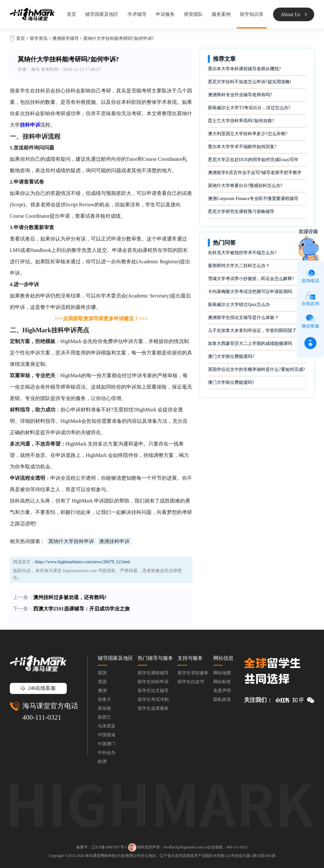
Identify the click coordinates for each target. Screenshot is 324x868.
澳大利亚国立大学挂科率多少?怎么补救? (247, 134)
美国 (102, 682)
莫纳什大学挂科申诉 (71, 541)
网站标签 (222, 682)
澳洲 (102, 691)
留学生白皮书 (191, 682)
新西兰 (104, 717)
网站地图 (222, 673)
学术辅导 (137, 14)
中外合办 (107, 753)
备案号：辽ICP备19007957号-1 (102, 847)
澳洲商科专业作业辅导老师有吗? (240, 95)
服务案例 (221, 14)
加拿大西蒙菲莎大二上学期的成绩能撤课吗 (250, 343)
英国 (102, 673)
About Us (294, 14)
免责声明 (222, 691)
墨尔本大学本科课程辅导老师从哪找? (244, 69)
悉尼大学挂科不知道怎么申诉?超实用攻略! (249, 82)
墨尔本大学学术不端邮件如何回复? (242, 147)
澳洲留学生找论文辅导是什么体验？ (243, 318)
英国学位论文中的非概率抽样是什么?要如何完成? (256, 369)
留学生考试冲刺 (153, 699)
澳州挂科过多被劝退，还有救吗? (70, 597)
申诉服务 (165, 14)
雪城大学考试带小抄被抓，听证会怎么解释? (251, 279)
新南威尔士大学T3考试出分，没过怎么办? (249, 108)
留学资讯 (39, 38)
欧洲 (102, 762)
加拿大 (104, 699)
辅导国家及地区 (102, 14)
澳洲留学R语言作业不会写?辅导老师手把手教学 (255, 173)
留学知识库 (252, 14)
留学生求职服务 (193, 673)
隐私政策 (222, 699)
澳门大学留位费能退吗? (231, 356)
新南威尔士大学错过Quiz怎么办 (239, 305)
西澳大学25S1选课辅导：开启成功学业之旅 (81, 609)
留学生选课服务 (153, 708)
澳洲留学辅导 (65, 38)
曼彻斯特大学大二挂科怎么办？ (239, 266)
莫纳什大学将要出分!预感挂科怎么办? (245, 186)
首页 (72, 14)
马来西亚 (107, 726)
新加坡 (104, 708)
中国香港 (107, 735)
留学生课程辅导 (153, 673)
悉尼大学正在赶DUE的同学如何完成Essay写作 (253, 160)
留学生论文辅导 (153, 691)
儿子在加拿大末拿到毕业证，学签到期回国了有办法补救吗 (257, 331)
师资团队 (193, 14)
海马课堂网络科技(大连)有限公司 (113, 856)
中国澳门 (107, 744)
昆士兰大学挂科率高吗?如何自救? (241, 121)
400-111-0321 (42, 717)
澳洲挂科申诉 (114, 541)
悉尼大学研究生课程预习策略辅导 (241, 212)
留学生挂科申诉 (153, 682)
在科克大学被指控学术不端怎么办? (242, 253)
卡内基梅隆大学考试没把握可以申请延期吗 (250, 292)
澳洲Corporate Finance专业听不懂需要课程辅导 (253, 199)
